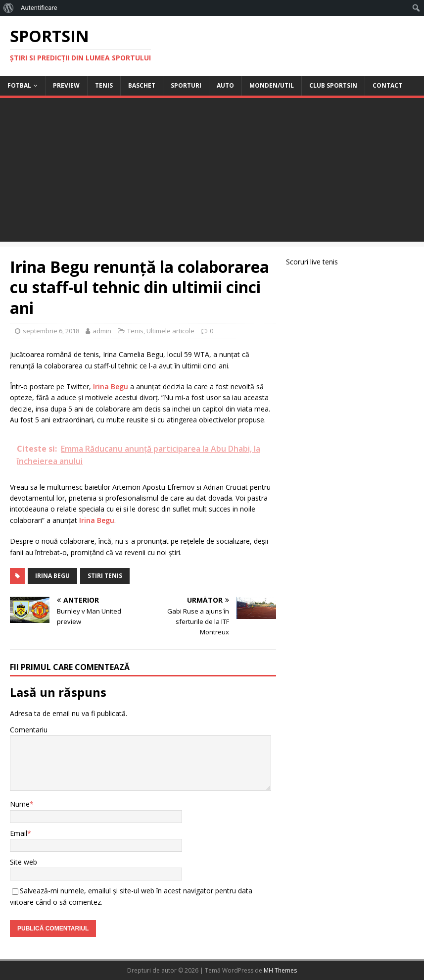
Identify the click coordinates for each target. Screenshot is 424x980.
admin (102, 331)
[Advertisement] (212, 172)
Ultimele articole (170, 331)
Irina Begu (111, 387)
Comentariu (29, 730)
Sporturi (186, 85)
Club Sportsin (333, 85)
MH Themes (280, 970)
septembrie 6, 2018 (51, 331)
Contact (387, 85)
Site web (24, 862)
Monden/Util (272, 85)
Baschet (142, 85)
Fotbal (19, 85)
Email (19, 833)
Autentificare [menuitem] (39, 8)
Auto (225, 85)
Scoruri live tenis (312, 262)
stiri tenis (105, 576)
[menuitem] (9, 8)
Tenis (104, 85)
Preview (66, 85)
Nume (20, 804)
